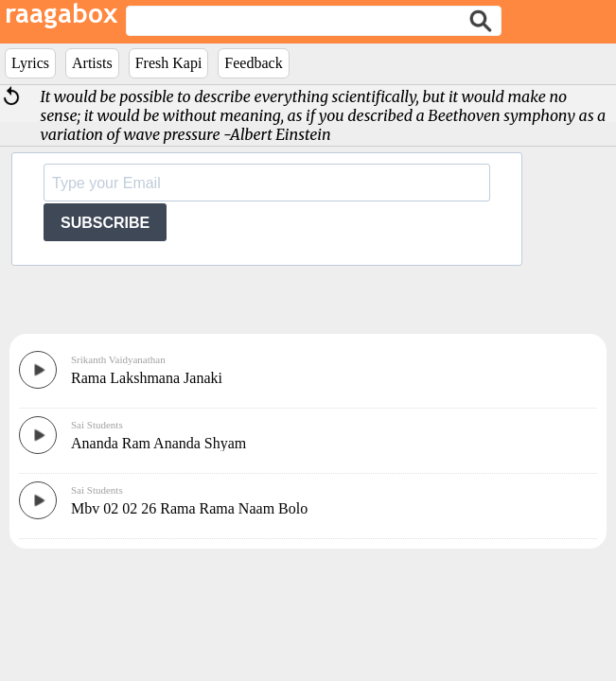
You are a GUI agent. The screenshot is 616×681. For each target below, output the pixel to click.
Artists (92, 63)
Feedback (253, 63)
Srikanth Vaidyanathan (118, 359)
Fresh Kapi (169, 63)
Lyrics (30, 63)
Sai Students (97, 425)
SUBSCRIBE (105, 223)
